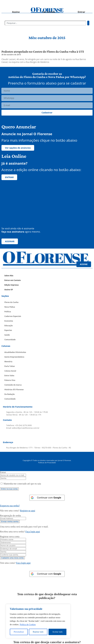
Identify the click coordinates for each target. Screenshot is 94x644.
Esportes (8, 330)
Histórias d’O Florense (14, 390)
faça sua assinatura (13, 232)
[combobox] (45, 23)
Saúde (7, 335)
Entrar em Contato (13, 280)
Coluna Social (10, 371)
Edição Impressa (12, 285)
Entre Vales (9, 376)
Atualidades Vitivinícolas (15, 352)
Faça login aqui (33, 532)
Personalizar (19, 632)
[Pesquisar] (88, 23)
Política (8, 312)
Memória (8, 362)
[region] (38, 621)
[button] (13, 4)
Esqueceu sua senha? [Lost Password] (10, 506)
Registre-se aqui (28, 511)
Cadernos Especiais (13, 316)
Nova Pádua (10, 307)
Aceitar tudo (57, 632)
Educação (9, 326)
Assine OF (9, 290)
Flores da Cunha (11, 302)
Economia (9, 321)
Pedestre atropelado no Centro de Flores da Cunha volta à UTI (43, 52)
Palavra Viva (10, 380)
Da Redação (10, 394)
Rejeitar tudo (38, 632)
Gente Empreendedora (14, 357)
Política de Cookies (28, 625)
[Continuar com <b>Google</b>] (47, 498)
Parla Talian (10, 366)
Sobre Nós (9, 276)
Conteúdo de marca (13, 385)
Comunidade (10, 340)
